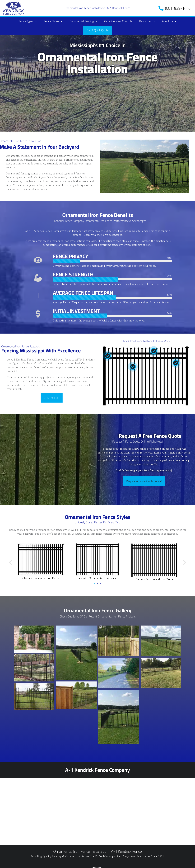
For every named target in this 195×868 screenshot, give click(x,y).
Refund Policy (36, 864)
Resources (147, 21)
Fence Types (28, 21)
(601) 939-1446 (178, 8)
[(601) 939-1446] (161, 8)
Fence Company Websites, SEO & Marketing (153, 861)
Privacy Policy (15, 864)
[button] (10, 562)
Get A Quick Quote (98, 30)
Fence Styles (53, 21)
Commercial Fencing (83, 21)
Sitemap (52, 864)
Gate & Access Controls (118, 21)
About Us (169, 21)
